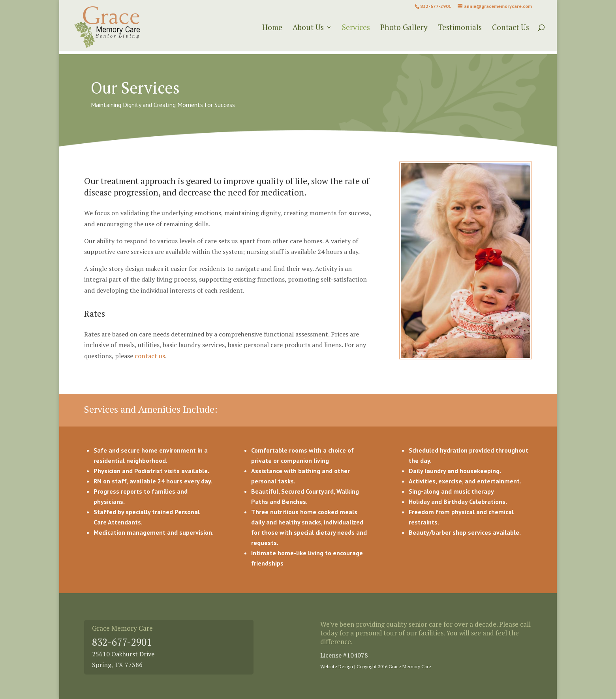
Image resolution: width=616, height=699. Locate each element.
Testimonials (460, 28)
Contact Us (511, 28)
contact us (150, 356)
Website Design (337, 666)
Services (356, 28)
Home (272, 28)
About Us (308, 28)
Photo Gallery (404, 28)
